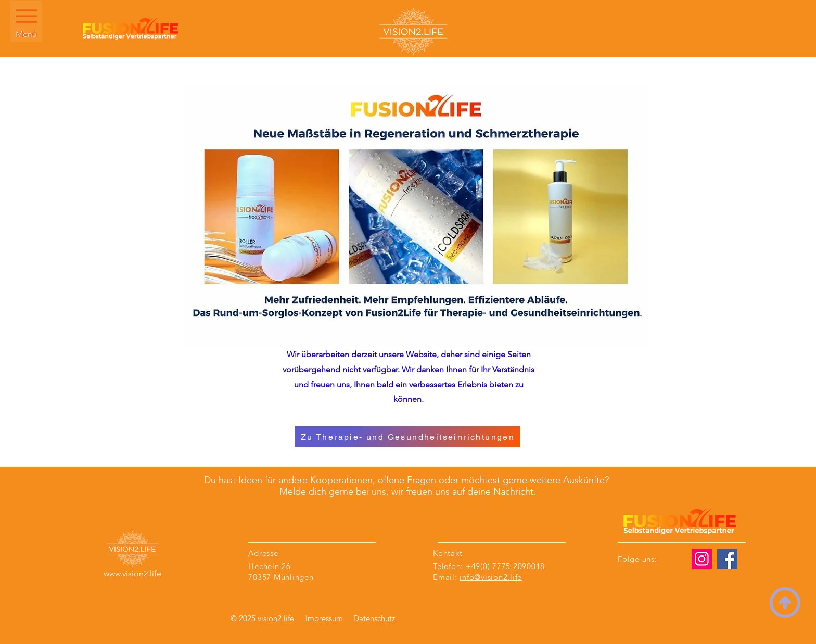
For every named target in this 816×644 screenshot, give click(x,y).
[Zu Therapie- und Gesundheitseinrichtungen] (408, 437)
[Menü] (26, 21)
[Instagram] (702, 559)
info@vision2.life (491, 577)
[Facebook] (727, 559)
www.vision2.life (132, 573)
